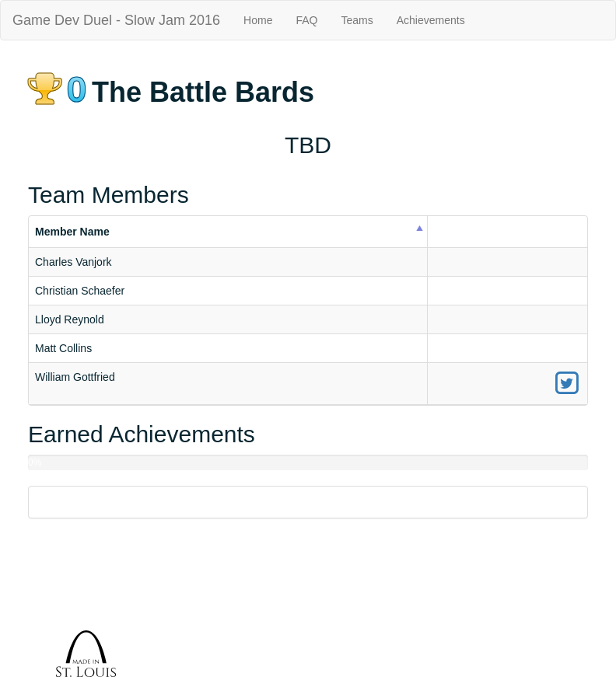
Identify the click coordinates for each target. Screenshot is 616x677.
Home (258, 20)
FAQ (306, 20)
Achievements (431, 20)
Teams (357, 20)
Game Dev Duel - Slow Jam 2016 (116, 20)
